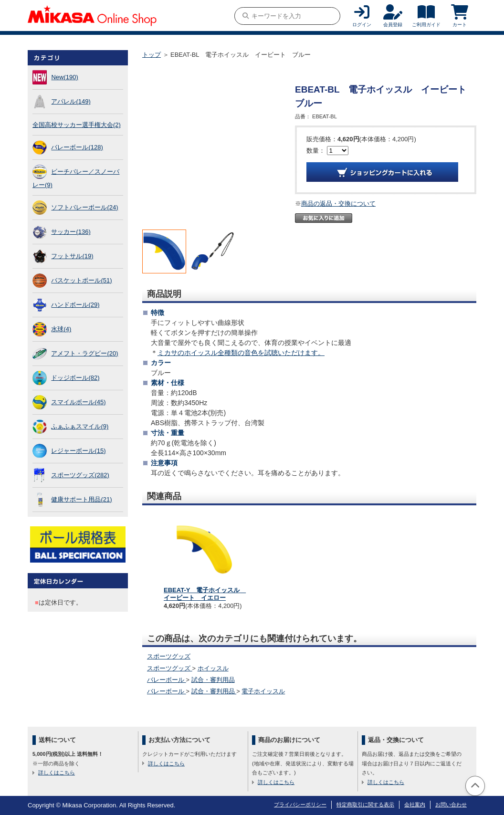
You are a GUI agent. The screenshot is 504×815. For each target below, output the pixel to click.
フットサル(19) (72, 256)
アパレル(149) (71, 101)
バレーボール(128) (77, 147)
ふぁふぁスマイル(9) (80, 426)
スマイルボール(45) (78, 402)
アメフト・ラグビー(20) (84, 353)
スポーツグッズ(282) (80, 475)
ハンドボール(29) (75, 305)
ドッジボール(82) (75, 378)
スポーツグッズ (169, 656)
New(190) (64, 77)
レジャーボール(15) (78, 451)
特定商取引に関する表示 (365, 805)
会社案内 (415, 805)
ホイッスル (213, 668)
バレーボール (167, 680)
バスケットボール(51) (81, 280)
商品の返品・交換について (338, 204)
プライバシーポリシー (300, 805)
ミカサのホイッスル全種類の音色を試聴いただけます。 (241, 353)
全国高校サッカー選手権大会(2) (77, 125)
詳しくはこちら (57, 773)
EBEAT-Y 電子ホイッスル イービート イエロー (205, 594)
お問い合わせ (451, 805)
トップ (152, 55)
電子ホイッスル (263, 691)
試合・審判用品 (213, 680)
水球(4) (61, 329)
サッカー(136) (71, 232)
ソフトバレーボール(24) (84, 207)
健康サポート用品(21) (81, 499)
